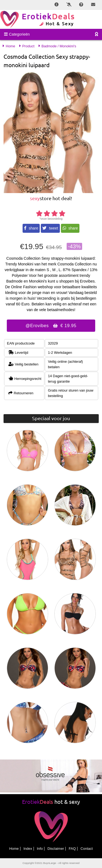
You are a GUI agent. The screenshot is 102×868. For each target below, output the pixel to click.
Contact (87, 849)
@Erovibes (51, 326)
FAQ (72, 849)
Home (14, 849)
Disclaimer (56, 849)
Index (28, 849)
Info (40, 849)
